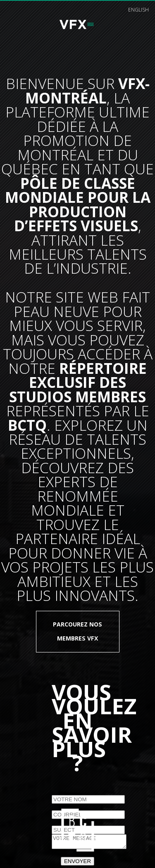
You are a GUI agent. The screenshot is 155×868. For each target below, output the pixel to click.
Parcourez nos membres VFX (77, 631)
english (138, 10)
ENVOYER (77, 864)
